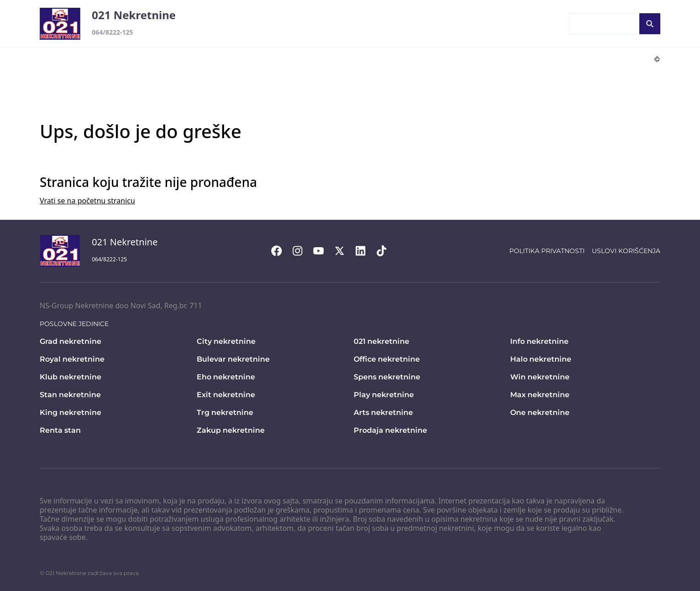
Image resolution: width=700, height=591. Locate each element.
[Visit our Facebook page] (281, 251)
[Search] (650, 24)
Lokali (346, 59)
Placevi (382, 59)
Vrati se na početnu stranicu (87, 201)
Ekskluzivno (462, 59)
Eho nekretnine (226, 377)
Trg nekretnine (225, 412)
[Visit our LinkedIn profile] (365, 251)
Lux (561, 59)
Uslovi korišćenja (626, 251)
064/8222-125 (112, 32)
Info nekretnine (539, 341)
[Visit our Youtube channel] (323, 251)
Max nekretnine (540, 395)
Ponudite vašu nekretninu (448, 23)
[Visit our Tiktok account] (386, 251)
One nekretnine (540, 412)
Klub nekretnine (71, 377)
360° (649, 59)
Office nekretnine (387, 359)
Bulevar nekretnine (233, 359)
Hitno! (418, 59)
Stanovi (278, 59)
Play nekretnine (384, 395)
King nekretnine (71, 412)
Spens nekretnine (387, 377)
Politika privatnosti (547, 251)
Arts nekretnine (383, 412)
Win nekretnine (540, 377)
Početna (323, 23)
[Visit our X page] (344, 251)
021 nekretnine (381, 341)
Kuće (313, 59)
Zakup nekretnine (231, 430)
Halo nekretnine (541, 359)
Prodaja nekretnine (390, 430)
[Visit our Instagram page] (302, 251)
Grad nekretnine (71, 341)
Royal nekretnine (72, 359)
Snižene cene (518, 59)
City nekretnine (226, 341)
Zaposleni (529, 23)
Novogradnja (602, 59)
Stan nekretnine (70, 395)
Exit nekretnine (226, 395)
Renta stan (60, 430)
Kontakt (369, 23)
